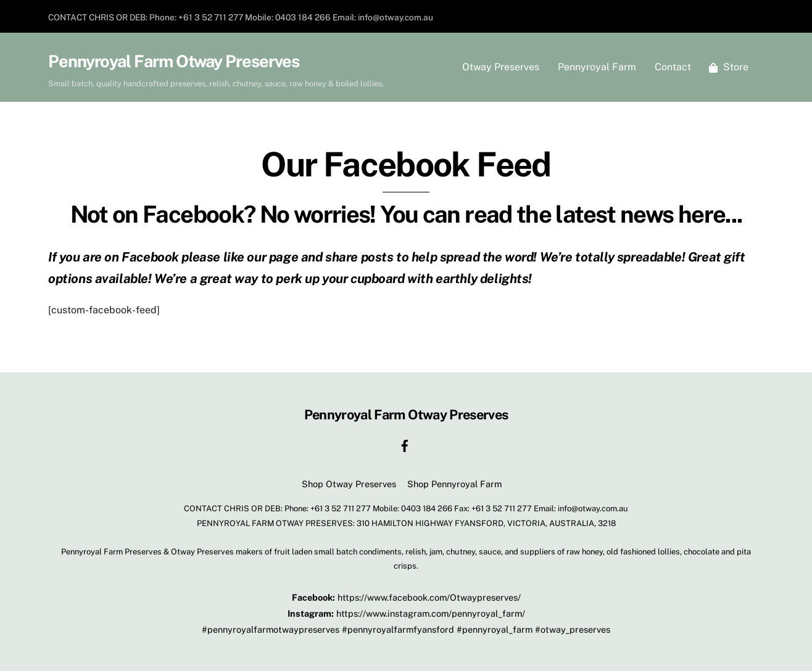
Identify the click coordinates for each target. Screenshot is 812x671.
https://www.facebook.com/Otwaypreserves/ (429, 597)
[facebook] (405, 444)
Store (729, 67)
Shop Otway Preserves (349, 484)
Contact (673, 67)
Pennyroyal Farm (597, 67)
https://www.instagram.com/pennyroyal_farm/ (431, 613)
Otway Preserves (501, 67)
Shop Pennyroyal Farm (454, 484)
